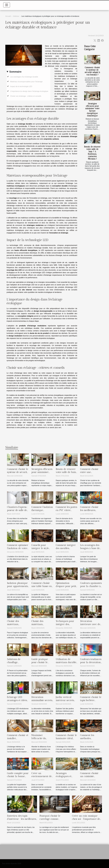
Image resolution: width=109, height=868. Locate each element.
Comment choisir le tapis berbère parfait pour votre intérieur (91, 702)
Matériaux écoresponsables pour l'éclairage (26, 82)
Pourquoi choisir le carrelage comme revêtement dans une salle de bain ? (54, 821)
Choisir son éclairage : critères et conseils (26, 96)
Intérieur (16, 16)
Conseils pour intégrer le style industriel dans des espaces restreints (42, 550)
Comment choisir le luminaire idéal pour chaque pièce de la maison (66, 740)
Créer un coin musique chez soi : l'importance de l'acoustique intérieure (86, 819)
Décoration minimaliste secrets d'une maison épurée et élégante (42, 702)
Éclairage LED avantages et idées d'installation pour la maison (17, 702)
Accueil (8, 16)
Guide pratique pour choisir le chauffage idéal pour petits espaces (42, 664)
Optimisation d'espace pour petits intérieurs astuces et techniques (66, 588)
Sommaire (15, 72)
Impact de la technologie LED (21, 86)
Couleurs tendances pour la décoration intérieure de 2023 (91, 662)
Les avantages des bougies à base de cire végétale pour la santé (90, 550)
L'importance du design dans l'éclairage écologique (29, 91)
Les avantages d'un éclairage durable (24, 77)
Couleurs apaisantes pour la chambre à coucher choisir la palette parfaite (91, 588)
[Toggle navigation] (7, 5)
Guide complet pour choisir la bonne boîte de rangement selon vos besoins (18, 778)
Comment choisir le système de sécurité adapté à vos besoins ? (92, 71)
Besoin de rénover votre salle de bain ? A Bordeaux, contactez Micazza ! (92, 153)
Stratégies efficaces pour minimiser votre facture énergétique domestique (92, 110)
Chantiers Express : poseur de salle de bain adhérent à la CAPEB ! (17, 512)
